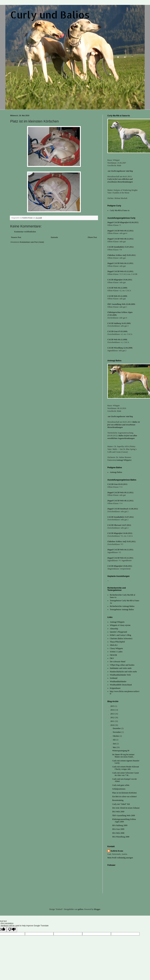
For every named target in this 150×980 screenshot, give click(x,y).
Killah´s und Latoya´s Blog (120, 635)
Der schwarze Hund (118, 662)
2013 (113, 714)
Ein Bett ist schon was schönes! (125, 797)
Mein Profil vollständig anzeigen (120, 858)
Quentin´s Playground (118, 632)
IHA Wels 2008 (118, 833)
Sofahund (114, 678)
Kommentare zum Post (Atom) (32, 242)
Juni (115, 744)
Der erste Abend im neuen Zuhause (126, 808)
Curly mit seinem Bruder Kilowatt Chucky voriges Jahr (126, 768)
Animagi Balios (116, 472)
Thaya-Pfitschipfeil (117, 642)
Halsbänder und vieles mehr (121, 668)
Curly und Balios (50, 15)
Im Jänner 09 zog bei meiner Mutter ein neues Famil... (123, 756)
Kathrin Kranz (117, 851)
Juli (114, 740)
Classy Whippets (116, 648)
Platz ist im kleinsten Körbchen (124, 793)
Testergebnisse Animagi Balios (122, 609)
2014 (113, 710)
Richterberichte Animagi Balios (122, 606)
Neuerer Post (16, 237)
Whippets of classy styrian (120, 625)
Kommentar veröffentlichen (25, 232)
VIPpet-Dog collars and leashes (122, 665)
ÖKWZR (113, 655)
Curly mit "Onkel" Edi (121, 804)
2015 (113, 706)
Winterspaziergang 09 (121, 751)
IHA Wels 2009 (118, 812)
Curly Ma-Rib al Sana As (120, 210)
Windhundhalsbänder (118, 682)
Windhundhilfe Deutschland (121, 685)
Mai (115, 747)
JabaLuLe (114, 645)
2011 (113, 721)
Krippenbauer (115, 688)
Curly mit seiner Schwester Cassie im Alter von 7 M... (126, 774)
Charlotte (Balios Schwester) (121, 639)
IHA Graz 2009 (118, 829)
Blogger (97, 909)
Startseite (54, 237)
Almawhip (114, 629)
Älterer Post (92, 237)
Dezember (117, 728)
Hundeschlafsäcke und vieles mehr (123, 672)
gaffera (81, 909)
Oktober (116, 736)
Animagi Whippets (124, 460)
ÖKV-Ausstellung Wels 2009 (124, 816)
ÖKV (112, 658)
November (117, 732)
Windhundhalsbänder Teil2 (120, 675)
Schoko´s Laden (116, 652)
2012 (113, 718)
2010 (113, 725)
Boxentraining (118, 800)
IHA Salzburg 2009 (120, 825)
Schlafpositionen (119, 789)
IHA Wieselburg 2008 (121, 837)
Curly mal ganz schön (121, 785)
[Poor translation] (12, 929)
